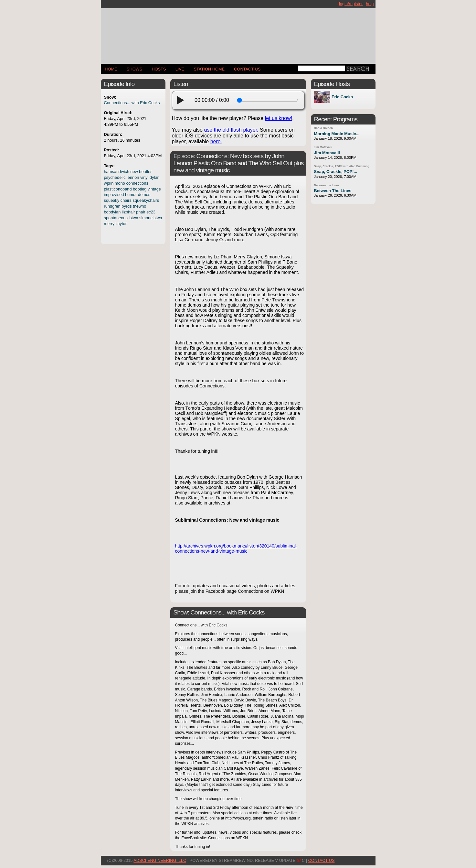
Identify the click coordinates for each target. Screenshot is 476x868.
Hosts (159, 69)
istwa (133, 218)
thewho (139, 206)
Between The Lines (333, 191)
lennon (133, 177)
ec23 (151, 212)
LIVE (180, 69)
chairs (126, 200)
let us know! (279, 118)
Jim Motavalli (323, 147)
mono (120, 183)
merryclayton (116, 224)
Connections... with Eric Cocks (132, 103)
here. (216, 141)
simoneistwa (151, 218)
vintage (154, 189)
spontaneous (116, 218)
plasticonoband (118, 189)
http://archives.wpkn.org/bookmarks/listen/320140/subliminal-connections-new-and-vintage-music (236, 548)
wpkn (109, 183)
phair (141, 212)
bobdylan (112, 212)
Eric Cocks (342, 97)
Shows (134, 69)
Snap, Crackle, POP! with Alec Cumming (342, 166)
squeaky (112, 200)
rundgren (112, 206)
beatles (146, 172)
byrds (127, 206)
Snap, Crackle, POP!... (336, 172)
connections (137, 183)
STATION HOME (209, 69)
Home (111, 69)
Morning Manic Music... (337, 134)
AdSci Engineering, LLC (160, 860)
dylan (155, 177)
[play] (182, 100)
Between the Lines (327, 185)
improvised (114, 195)
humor (131, 195)
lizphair (128, 212)
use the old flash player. (231, 130)
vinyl (144, 177)
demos (144, 195)
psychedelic (115, 177)
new (134, 172)
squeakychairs (146, 200)
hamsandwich (117, 172)
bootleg (140, 189)
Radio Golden (323, 128)
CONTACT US (247, 69)
